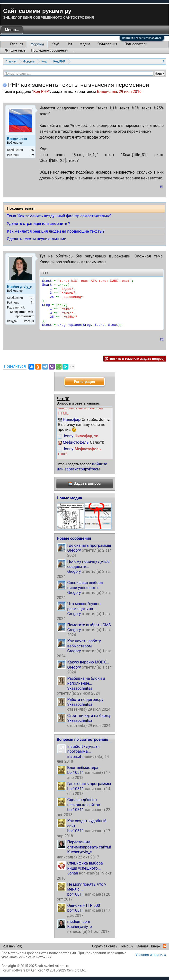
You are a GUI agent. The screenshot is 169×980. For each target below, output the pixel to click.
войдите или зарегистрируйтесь (82, 466)
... (74, 50)
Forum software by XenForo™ (44, 970)
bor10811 (76, 773)
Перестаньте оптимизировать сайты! (89, 844)
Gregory (74, 550)
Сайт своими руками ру (37, 11)
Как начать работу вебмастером (84, 643)
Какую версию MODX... (88, 662)
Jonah (73, 873)
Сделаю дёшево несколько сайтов (84, 802)
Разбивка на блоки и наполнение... (86, 681)
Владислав (107, 92)
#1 (162, 187)
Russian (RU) (12, 946)
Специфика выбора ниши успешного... (85, 585)
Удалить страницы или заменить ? (38, 224)
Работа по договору (85, 700)
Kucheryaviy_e (80, 852)
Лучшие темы (15, 50)
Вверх (156, 946)
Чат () (63, 399)
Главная (17, 44)
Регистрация (84, 382)
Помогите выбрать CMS (89, 625)
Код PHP (41, 92)
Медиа (85, 44)
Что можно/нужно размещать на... (84, 606)
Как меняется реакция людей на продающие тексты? (56, 231)
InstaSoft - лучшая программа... (84, 749)
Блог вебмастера (83, 768)
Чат (69, 44)
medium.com (79, 922)
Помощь (126, 946)
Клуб (55, 44)
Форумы (37, 44)
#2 (162, 340)
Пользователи (136, 44)
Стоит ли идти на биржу (89, 716)
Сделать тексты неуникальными (37, 239)
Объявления (107, 44)
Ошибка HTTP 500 (84, 905)
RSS (165, 946)
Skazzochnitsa (80, 688)
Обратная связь (105, 946)
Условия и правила (151, 955)
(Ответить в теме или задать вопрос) (135, 359)
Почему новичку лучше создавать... (89, 564)
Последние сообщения (49, 50)
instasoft (75, 756)
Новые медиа (70, 498)
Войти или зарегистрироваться (142, 38)
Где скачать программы (89, 545)
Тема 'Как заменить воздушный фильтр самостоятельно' (59, 216)
